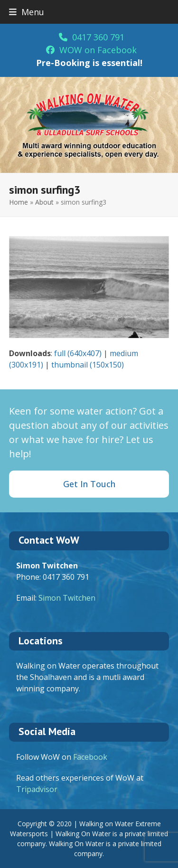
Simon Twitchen (67, 598)
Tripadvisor (37, 789)
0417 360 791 (92, 37)
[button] (27, 12)
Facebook (90, 757)
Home (19, 202)
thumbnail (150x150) (88, 365)
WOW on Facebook (91, 50)
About (44, 202)
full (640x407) (78, 353)
